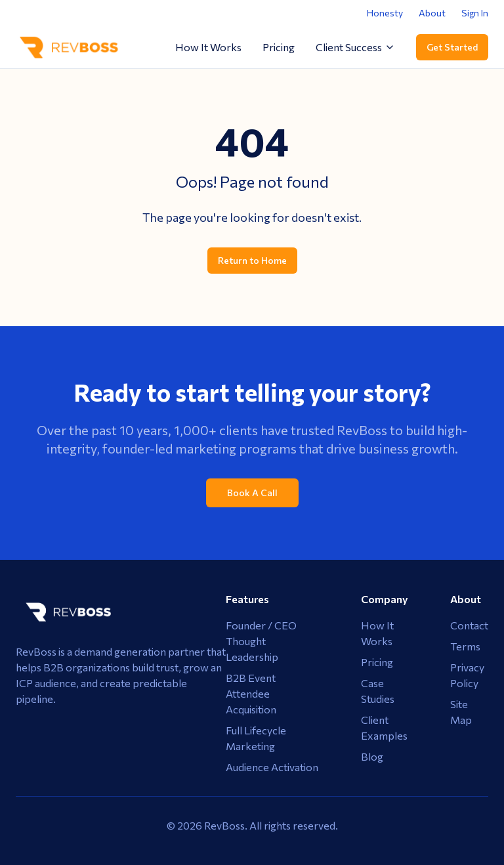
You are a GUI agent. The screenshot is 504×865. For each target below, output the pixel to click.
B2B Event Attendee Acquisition (251, 693)
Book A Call (252, 493)
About (432, 13)
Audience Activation (272, 767)
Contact (469, 625)
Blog (372, 756)
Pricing (279, 47)
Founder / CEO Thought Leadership (261, 641)
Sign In (475, 13)
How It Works (208, 47)
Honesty (385, 13)
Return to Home (252, 260)
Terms (465, 646)
